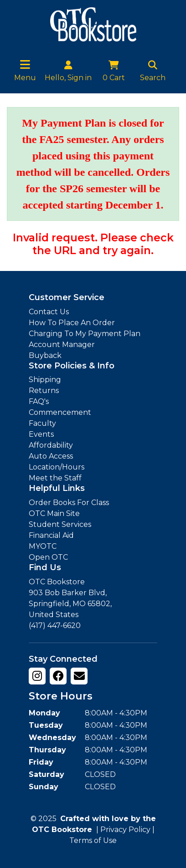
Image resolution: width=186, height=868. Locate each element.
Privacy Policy (125, 830)
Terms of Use (93, 840)
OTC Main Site (54, 513)
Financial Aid (51, 535)
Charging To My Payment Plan (85, 334)
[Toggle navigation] (25, 64)
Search (153, 70)
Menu (25, 78)
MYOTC (43, 546)
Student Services (60, 524)
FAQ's (39, 401)
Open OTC (48, 557)
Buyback (45, 355)
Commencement (60, 412)
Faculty (42, 423)
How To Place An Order (72, 323)
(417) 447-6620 (55, 625)
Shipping (45, 380)
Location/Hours (57, 467)
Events (41, 434)
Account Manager (62, 345)
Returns (44, 391)
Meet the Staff (55, 478)
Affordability (51, 445)
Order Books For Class (69, 503)
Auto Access (51, 456)
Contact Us (49, 312)
